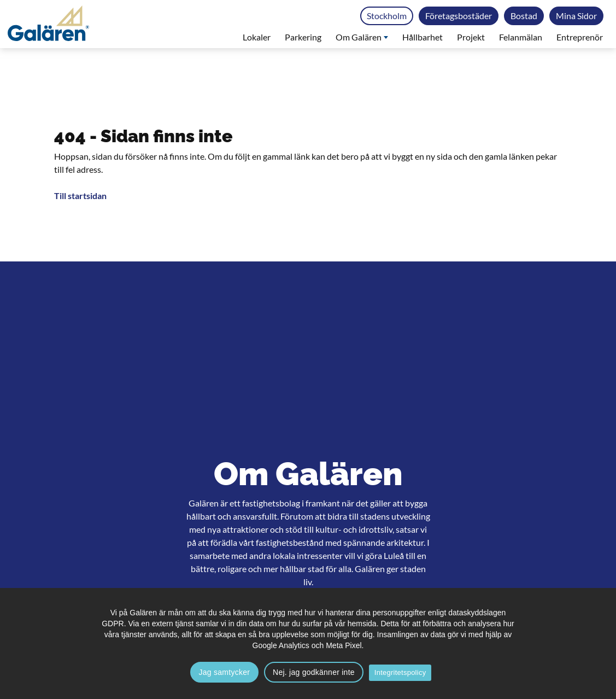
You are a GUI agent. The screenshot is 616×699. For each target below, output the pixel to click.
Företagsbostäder (459, 16)
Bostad (524, 16)
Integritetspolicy (400, 672)
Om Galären (362, 37)
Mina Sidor (576, 16)
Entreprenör (580, 37)
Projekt (471, 37)
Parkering (303, 37)
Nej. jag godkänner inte (314, 672)
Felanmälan (521, 37)
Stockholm (387, 16)
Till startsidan (80, 196)
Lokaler (257, 37)
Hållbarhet (423, 37)
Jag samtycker (225, 672)
